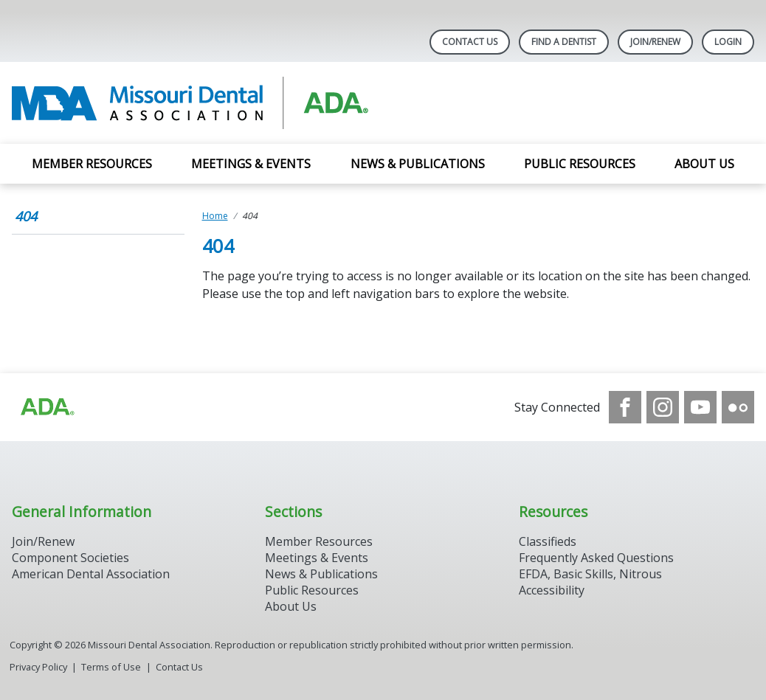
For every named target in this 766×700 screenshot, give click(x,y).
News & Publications (418, 164)
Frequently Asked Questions (596, 558)
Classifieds (548, 541)
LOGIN (728, 42)
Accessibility (552, 590)
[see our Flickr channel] (738, 407)
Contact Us (470, 42)
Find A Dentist (564, 42)
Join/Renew (655, 42)
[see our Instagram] (663, 407)
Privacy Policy (38, 667)
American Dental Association (91, 574)
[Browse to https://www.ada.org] (46, 407)
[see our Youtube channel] (700, 407)
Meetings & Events (251, 164)
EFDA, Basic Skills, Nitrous (590, 574)
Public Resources (580, 164)
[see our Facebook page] (625, 407)
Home (215, 216)
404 (26, 216)
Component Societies (70, 558)
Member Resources (92, 164)
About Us (704, 164)
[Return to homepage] (203, 103)
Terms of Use (111, 667)
